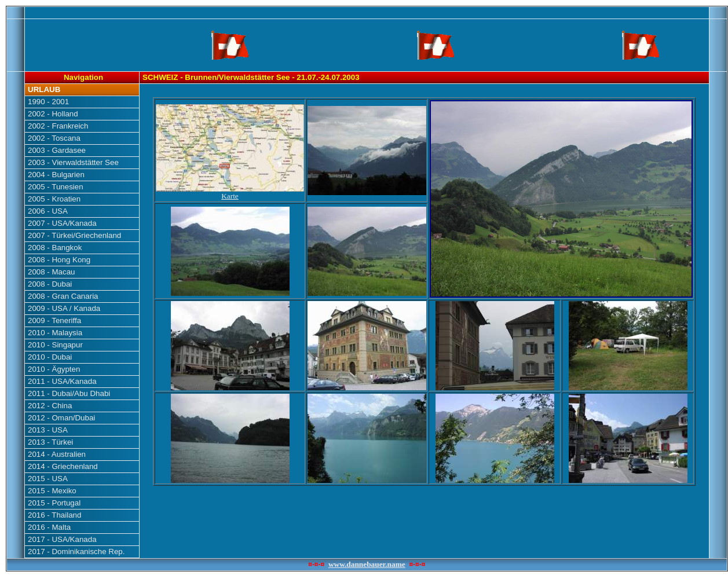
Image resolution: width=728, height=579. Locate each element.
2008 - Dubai (50, 284)
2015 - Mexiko (52, 491)
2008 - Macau (52, 272)
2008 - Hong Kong (59, 260)
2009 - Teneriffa (54, 320)
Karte (230, 193)
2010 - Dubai (50, 357)
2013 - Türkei (50, 442)
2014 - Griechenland (63, 466)
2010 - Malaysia (55, 333)
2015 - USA (48, 479)
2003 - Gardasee (57, 150)
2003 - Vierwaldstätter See (73, 162)
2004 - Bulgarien (56, 175)
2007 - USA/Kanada (62, 223)
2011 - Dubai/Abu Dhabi (69, 393)
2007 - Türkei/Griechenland (74, 235)
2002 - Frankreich (58, 126)
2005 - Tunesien (56, 187)
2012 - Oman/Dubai (61, 418)
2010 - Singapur (55, 345)
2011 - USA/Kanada (62, 381)
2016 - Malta (49, 527)
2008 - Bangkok (55, 248)
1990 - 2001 (48, 102)
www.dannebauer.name (367, 564)
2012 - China (50, 406)
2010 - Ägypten (54, 369)
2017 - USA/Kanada (62, 539)
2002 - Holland (53, 114)
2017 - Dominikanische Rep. (76, 551)
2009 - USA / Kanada (64, 308)
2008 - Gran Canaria (63, 296)
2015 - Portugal (54, 503)
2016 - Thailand (54, 515)
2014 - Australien (57, 454)
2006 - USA (48, 211)
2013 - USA (48, 430)
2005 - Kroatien (54, 199)
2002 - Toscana (54, 138)
